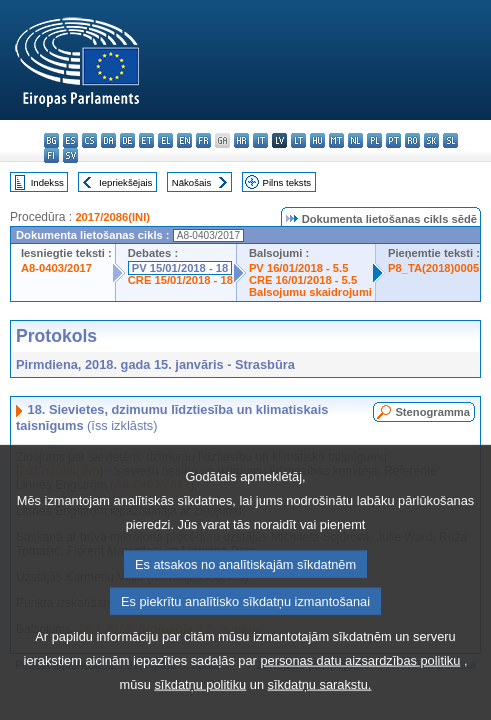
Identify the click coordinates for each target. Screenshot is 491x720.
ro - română (412, 140)
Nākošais (191, 182)
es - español (70, 140)
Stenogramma (432, 412)
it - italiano (260, 140)
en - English (184, 140)
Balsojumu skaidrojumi (310, 292)
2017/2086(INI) (112, 217)
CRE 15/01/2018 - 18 (180, 280)
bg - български (51, 140)
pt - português (393, 140)
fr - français (203, 140)
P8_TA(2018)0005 (433, 268)
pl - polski (374, 140)
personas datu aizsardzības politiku (360, 695)
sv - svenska (70, 155)
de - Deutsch (127, 140)
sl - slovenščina (450, 140)
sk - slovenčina (431, 140)
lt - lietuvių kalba (298, 140)
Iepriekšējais (125, 182)
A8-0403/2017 (56, 268)
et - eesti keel (146, 140)
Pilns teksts (287, 182)
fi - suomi (51, 155)
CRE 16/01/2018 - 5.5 (303, 280)
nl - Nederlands (355, 140)
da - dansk (108, 140)
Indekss (47, 182)
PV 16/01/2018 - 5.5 (299, 268)
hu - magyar (317, 140)
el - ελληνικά (165, 140)
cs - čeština (89, 140)
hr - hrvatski (241, 140)
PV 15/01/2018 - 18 (180, 268)
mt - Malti (336, 140)
